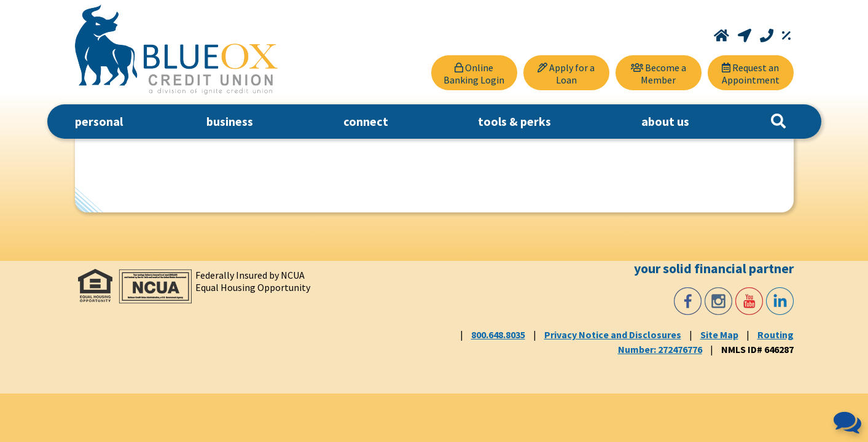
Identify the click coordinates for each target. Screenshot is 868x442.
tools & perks (514, 121)
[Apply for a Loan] (566, 73)
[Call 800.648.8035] (768, 36)
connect (366, 121)
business (230, 121)
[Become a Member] (659, 73)
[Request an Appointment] (751, 73)
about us (665, 121)
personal (99, 121)
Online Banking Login (474, 74)
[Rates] (786, 36)
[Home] (723, 36)
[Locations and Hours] (746, 36)
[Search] (778, 122)
